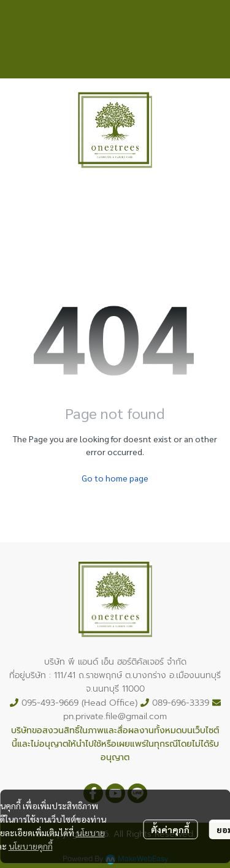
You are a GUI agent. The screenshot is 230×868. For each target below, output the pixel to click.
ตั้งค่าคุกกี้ (170, 829)
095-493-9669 (50, 703)
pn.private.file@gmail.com (115, 716)
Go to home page (115, 478)
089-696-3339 (181, 703)
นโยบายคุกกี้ (31, 846)
